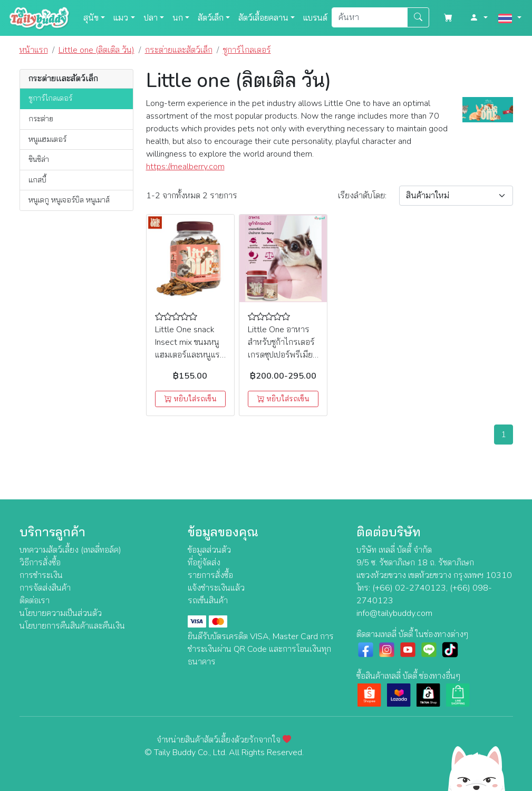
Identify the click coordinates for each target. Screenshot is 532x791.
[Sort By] (456, 196)
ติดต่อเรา (35, 601)
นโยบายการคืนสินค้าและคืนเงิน (72, 626)
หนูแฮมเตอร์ (47, 139)
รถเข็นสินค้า (208, 601)
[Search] (370, 17)
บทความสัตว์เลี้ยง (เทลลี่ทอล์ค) (70, 550)
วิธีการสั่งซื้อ (40, 563)
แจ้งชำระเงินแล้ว (216, 588)
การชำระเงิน (41, 575)
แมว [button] (121, 18)
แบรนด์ (315, 18)
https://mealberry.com (185, 167)
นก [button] (178, 18)
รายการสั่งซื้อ (210, 575)
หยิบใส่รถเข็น (190, 399)
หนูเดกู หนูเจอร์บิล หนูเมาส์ (69, 200)
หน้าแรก (34, 50)
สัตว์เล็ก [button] (211, 18)
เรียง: (362, 196)
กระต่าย (41, 119)
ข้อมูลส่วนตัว (209, 550)
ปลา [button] (151, 18)
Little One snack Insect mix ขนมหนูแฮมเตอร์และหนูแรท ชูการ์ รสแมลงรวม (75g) (190, 355)
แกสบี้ (37, 180)
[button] (479, 18)
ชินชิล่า (39, 159)
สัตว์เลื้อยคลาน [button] (263, 18)
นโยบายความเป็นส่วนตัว (61, 613)
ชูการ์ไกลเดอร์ (50, 98)
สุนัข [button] (91, 18)
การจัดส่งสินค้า (45, 588)
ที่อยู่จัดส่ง (204, 563)
